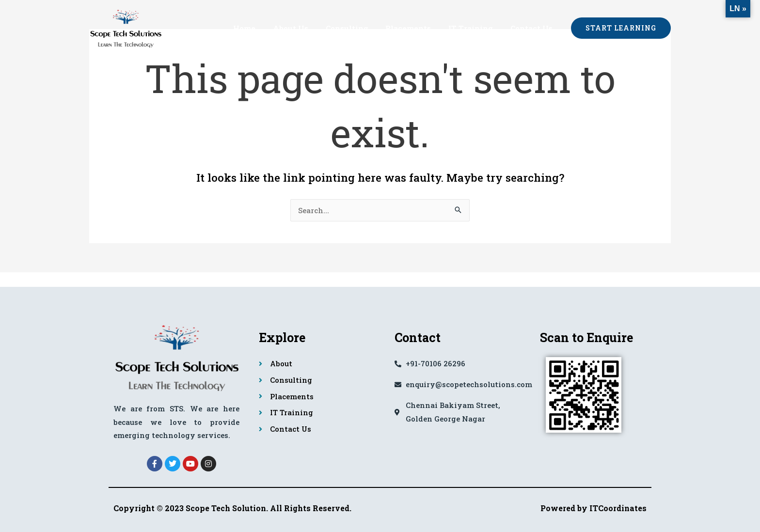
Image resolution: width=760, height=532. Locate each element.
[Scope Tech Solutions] (126, 27)
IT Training (475, 28)
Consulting (357, 28)
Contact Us (533, 28)
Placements (415, 28)
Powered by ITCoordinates (594, 508)
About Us (303, 28)
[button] (621, 28)
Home (260, 28)
